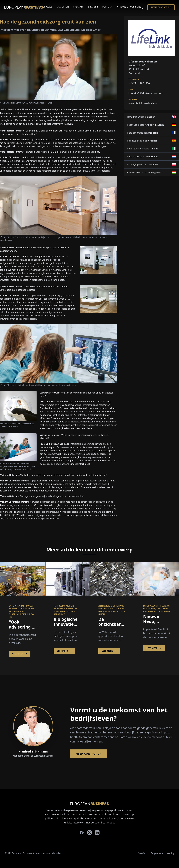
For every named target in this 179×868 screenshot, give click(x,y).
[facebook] (82, 833)
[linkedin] (97, 833)
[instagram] (89, 833)
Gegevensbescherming (163, 853)
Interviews (46, 7)
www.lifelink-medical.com (143, 103)
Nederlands (127, 7)
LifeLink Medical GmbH (90, 131)
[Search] (141, 7)
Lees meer (20, 654)
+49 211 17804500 (139, 83)
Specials (78, 7)
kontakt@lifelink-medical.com (146, 93)
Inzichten (63, 7)
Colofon (142, 853)
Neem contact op (161, 7)
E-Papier (93, 7)
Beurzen (107, 7)
